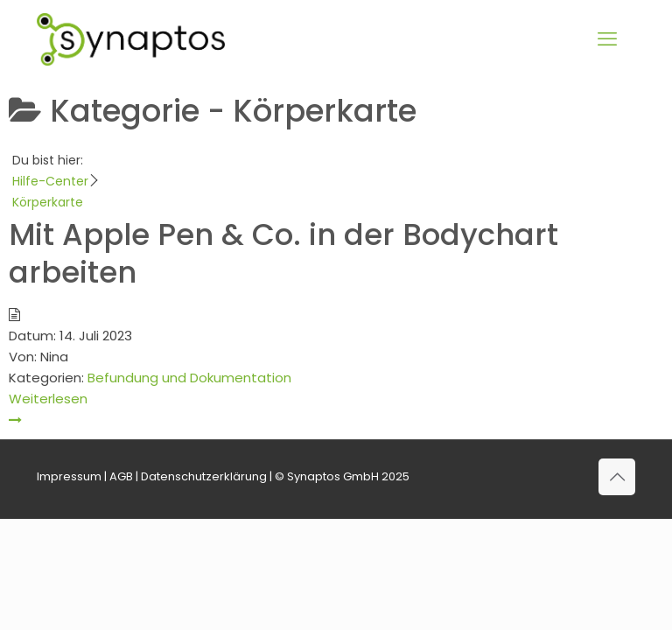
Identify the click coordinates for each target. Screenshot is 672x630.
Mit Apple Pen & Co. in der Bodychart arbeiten (283, 253)
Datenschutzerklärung (204, 476)
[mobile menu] (607, 39)
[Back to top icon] (617, 477)
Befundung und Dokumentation (189, 378)
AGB (121, 476)
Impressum (69, 476)
